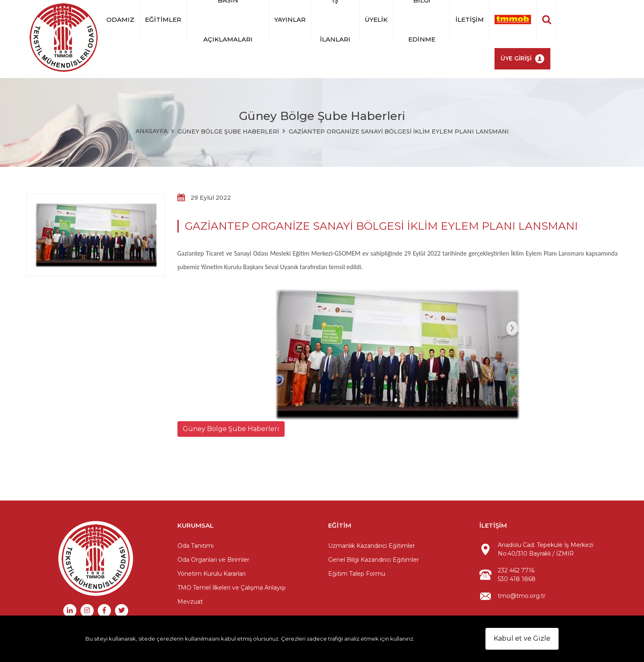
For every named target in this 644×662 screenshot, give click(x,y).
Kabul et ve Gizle (522, 638)
